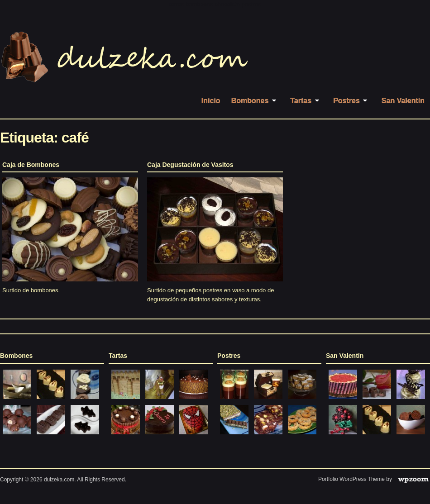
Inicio (211, 101)
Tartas (306, 101)
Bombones (256, 101)
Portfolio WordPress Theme (351, 479)
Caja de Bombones (31, 165)
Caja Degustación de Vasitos (190, 165)
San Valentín (403, 101)
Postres (352, 101)
